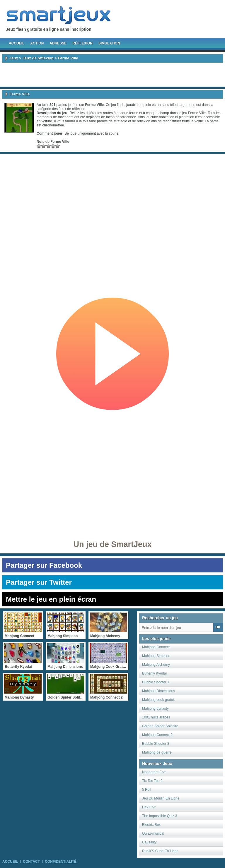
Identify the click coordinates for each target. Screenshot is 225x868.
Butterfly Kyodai (154, 673)
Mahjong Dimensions (158, 691)
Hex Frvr (149, 807)
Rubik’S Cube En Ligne (160, 851)
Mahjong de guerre (157, 752)
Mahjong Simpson (156, 656)
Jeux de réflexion (38, 58)
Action (37, 43)
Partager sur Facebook (44, 565)
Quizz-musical (153, 833)
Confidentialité (61, 862)
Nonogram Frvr (154, 772)
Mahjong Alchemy (156, 665)
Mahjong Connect (156, 647)
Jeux (14, 58)
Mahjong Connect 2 (157, 735)
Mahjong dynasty (155, 709)
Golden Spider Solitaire (160, 726)
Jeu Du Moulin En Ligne (161, 798)
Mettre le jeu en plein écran (51, 599)
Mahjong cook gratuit (158, 700)
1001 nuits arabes (156, 717)
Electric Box (151, 825)
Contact (31, 862)
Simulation (109, 43)
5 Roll (147, 790)
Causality (149, 842)
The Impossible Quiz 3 (160, 816)
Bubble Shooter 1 (156, 682)
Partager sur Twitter (39, 582)
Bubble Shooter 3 (156, 744)
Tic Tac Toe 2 (152, 781)
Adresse (58, 43)
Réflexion (82, 43)
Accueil (17, 43)
